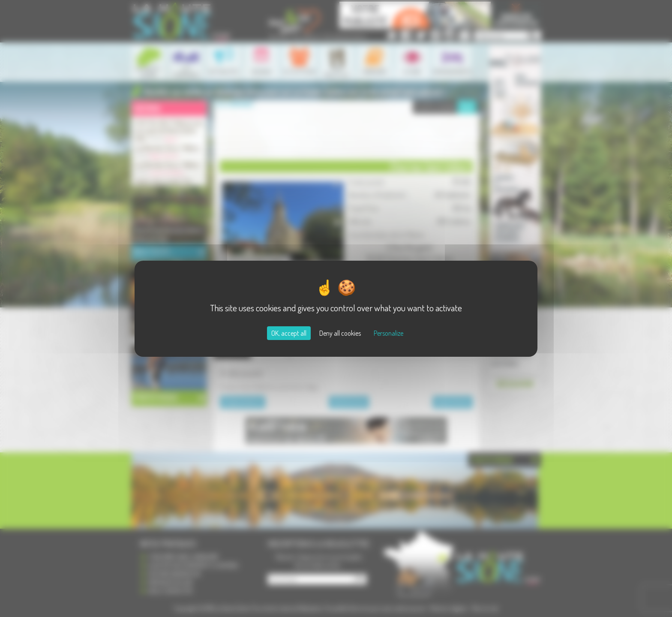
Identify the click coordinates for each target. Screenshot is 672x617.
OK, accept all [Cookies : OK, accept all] (289, 333)
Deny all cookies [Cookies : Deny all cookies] (340, 333)
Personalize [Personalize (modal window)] (388, 333)
